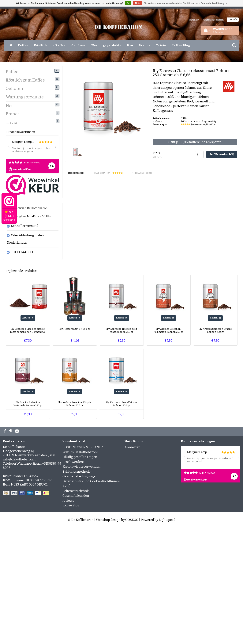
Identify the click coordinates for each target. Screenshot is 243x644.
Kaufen (28, 434)
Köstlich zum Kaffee (50, 45)
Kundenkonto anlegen (213, 20)
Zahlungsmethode (77, 588)
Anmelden (133, 563)
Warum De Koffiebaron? (80, 568)
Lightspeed (167, 636)
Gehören (78, 45)
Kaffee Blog (181, 45)
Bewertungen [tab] (108, 173)
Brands (145, 45)
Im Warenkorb (222, 154)
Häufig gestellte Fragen (80, 573)
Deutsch (233, 19)
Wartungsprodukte (106, 45)
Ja (128, 3)
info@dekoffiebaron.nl (20, 575)
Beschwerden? (73, 578)
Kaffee (23, 45)
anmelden (194, 20)
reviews (68, 617)
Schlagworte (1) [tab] (142, 173)
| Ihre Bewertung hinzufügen (204, 125)
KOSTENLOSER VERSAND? (83, 563)
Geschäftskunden (76, 612)
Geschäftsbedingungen (80, 592)
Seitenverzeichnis (76, 607)
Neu (130, 45)
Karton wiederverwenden (81, 583)
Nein (138, 3)
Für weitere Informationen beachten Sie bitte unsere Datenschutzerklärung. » (185, 3)
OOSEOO (132, 636)
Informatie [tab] (76, 173)
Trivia (161, 45)
